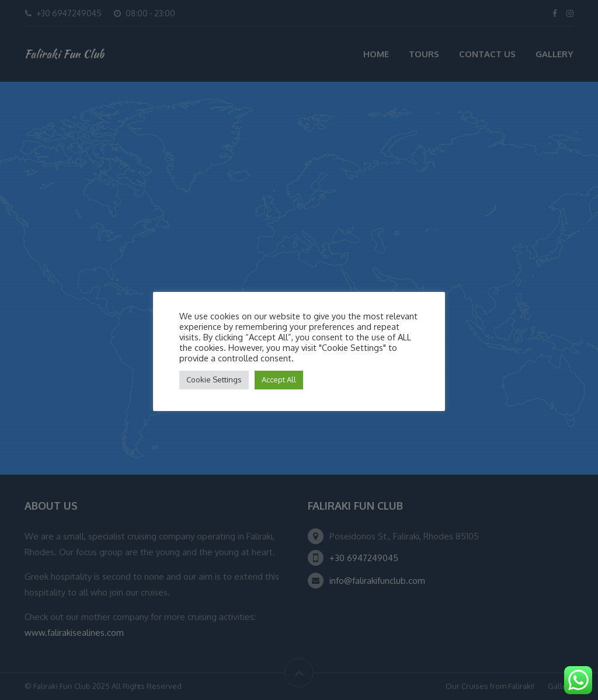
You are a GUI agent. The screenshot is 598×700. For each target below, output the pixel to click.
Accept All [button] (279, 379)
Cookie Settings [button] (214, 379)
